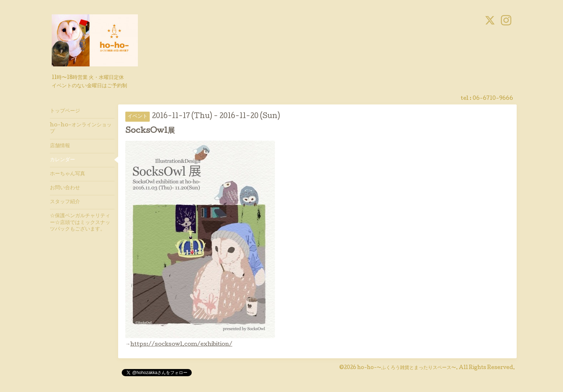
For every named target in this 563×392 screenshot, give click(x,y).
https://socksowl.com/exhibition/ (181, 345)
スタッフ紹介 (65, 202)
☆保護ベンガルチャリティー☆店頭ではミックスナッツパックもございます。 (80, 223)
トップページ (65, 111)
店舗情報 (60, 146)
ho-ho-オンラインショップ (81, 129)
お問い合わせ (65, 188)
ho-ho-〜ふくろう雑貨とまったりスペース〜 (407, 368)
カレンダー (62, 160)
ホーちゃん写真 (68, 174)
